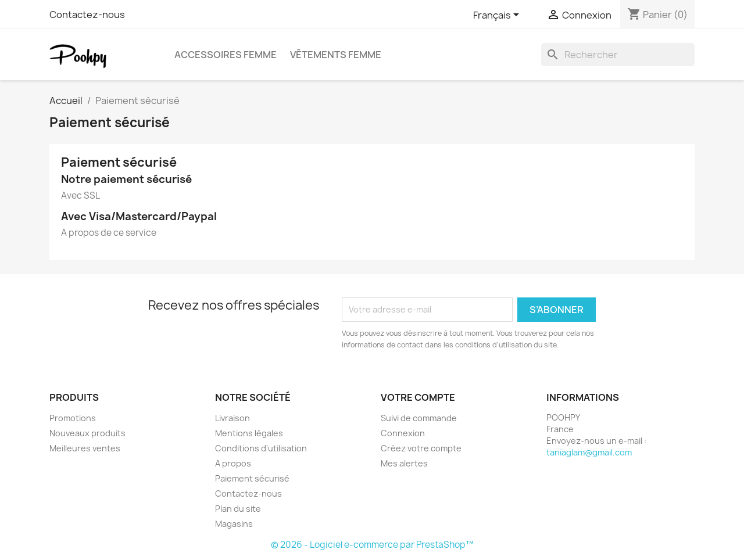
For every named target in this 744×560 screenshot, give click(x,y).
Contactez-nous (87, 15)
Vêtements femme (336, 55)
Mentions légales (249, 433)
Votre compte (418, 397)
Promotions (73, 418)
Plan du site (238, 509)
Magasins (234, 524)
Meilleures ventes (85, 448)
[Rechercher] (618, 55)
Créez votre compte (421, 448)
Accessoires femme (226, 55)
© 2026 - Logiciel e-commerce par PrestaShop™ (372, 545)
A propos (233, 463)
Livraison (233, 418)
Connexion (403, 433)
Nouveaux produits (87, 433)
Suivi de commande (419, 418)
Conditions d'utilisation (261, 448)
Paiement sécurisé (252, 478)
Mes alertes (404, 463)
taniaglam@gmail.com (589, 452)
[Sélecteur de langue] (498, 16)
